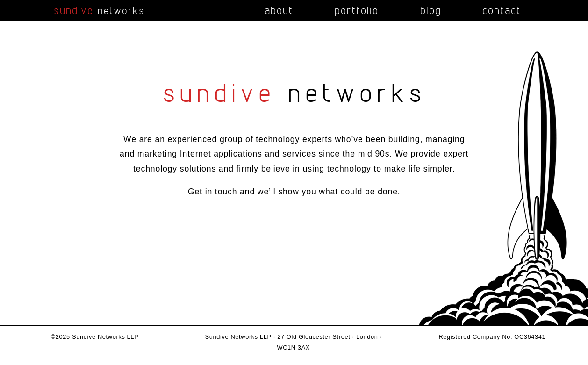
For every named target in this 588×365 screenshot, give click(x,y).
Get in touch (212, 192)
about (279, 10)
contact (502, 10)
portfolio (357, 10)
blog (431, 10)
